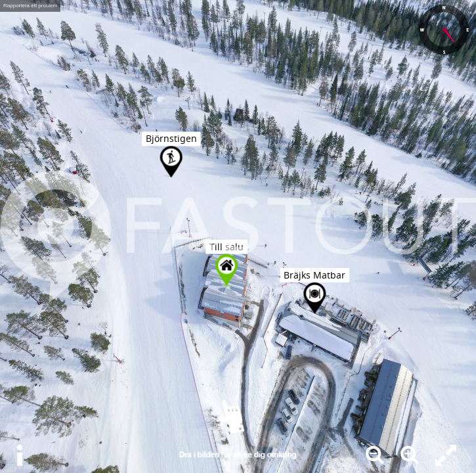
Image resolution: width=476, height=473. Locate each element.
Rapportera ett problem (30, 6)
